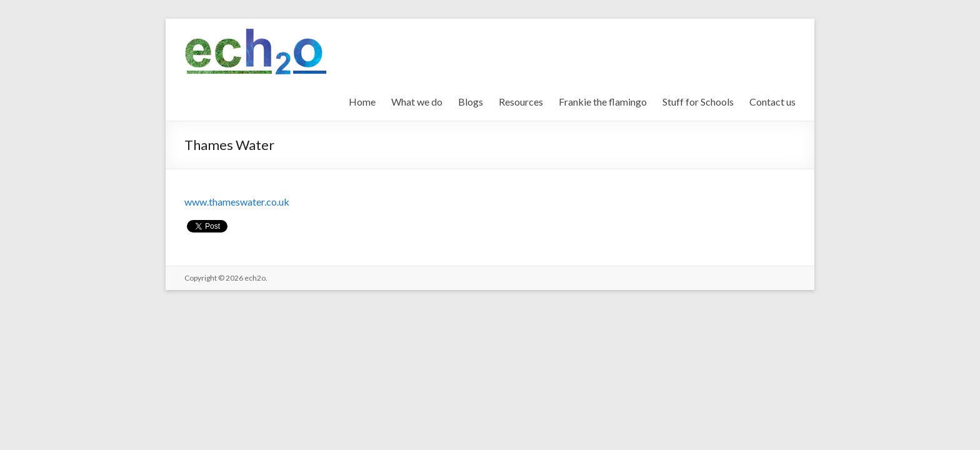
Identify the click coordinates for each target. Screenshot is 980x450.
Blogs (471, 102)
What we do (417, 102)
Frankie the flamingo (603, 102)
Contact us (772, 102)
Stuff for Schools (698, 102)
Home (362, 102)
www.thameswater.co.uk (237, 202)
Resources (521, 102)
